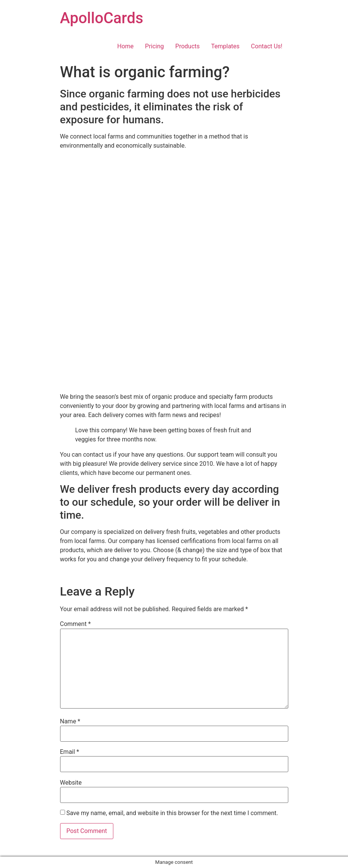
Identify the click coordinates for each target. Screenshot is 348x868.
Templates (225, 46)
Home (125, 46)
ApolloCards (102, 18)
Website (71, 783)
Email (70, 752)
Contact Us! (267, 46)
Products (188, 46)
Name (70, 721)
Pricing (154, 46)
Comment (75, 624)
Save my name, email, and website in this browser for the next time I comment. (172, 813)
